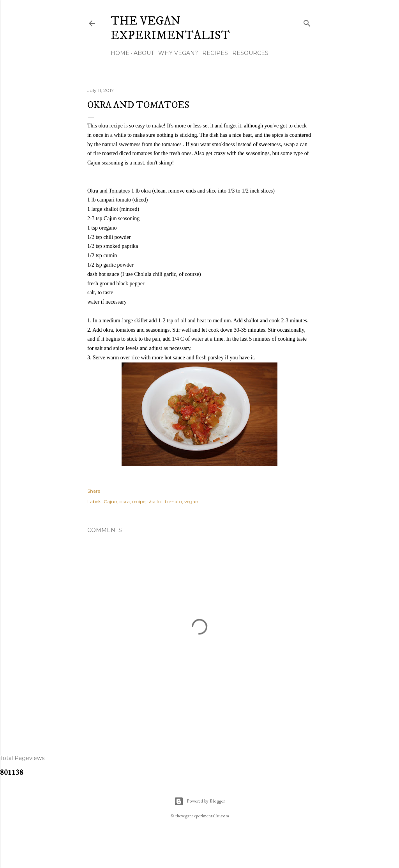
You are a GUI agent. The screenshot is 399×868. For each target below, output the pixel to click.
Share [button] (94, 491)
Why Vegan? (178, 53)
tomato (173, 501)
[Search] (307, 22)
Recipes (215, 53)
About (144, 53)
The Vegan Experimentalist (170, 28)
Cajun (110, 501)
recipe (139, 501)
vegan (191, 501)
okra (125, 501)
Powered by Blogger (199, 801)
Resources (250, 53)
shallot (155, 501)
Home (120, 53)
